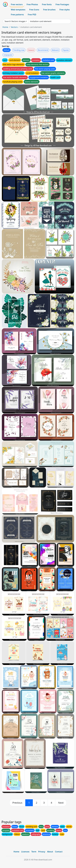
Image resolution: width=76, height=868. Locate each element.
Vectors (14, 27)
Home (5, 27)
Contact (59, 852)
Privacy (42, 852)
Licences (25, 852)
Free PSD (32, 15)
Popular (66, 50)
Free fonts (47, 4)
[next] (61, 803)
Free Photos (32, 4)
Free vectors (17, 4)
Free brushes (49, 10)
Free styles (65, 10)
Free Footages (62, 4)
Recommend (43, 50)
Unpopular (8, 55)
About (50, 852)
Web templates (18, 10)
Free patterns (17, 15)
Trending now (19, 50)
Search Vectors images (15, 21)
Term (34, 852)
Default (7, 50)
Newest (31, 50)
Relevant (55, 50)
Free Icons (34, 10)
